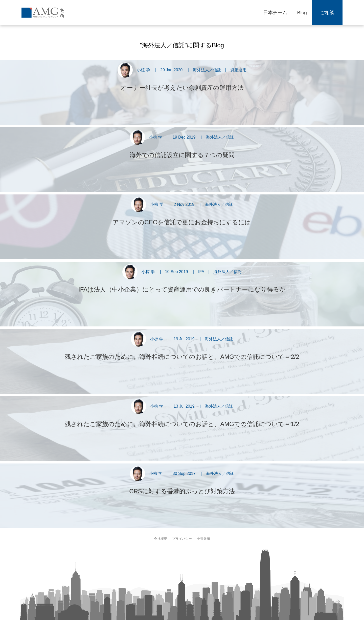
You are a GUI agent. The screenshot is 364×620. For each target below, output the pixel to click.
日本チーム (275, 13)
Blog (302, 13)
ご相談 (327, 13)
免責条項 (203, 539)
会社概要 (161, 539)
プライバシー (182, 539)
